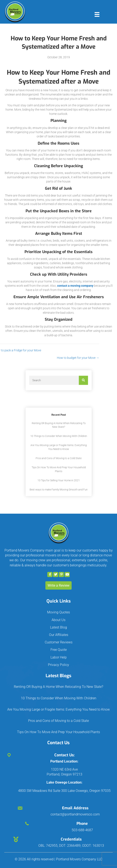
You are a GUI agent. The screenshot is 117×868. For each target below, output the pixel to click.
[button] (50, 574)
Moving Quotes (58, 612)
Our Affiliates (59, 635)
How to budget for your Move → (59, 358)
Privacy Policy (58, 665)
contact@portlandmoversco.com (75, 814)
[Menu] (97, 14)
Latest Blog (58, 627)
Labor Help (59, 657)
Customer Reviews (59, 642)
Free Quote (59, 650)
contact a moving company (75, 286)
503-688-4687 (82, 830)
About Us (58, 620)
